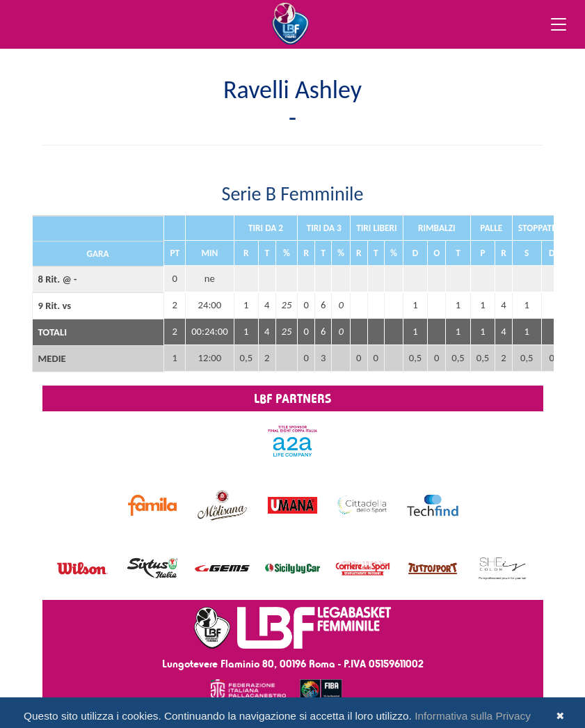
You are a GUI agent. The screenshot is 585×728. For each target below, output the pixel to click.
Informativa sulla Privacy (473, 716)
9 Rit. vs (55, 306)
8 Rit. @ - (58, 279)
